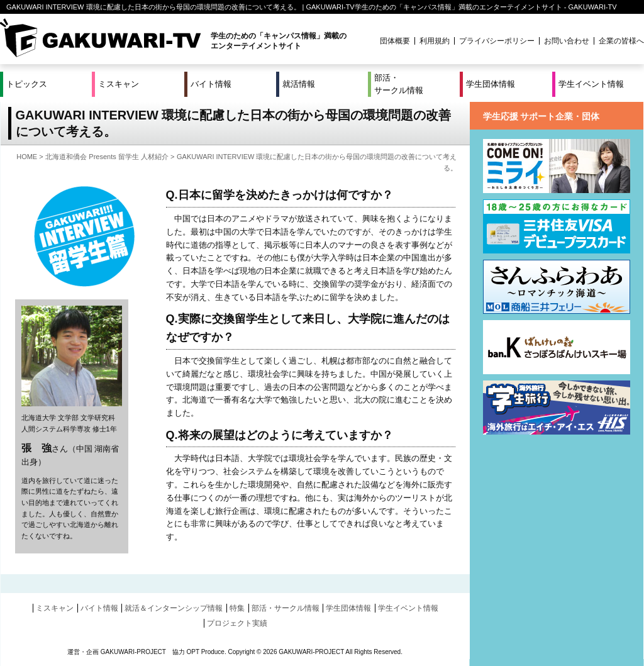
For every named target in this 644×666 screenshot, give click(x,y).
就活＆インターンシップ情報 (174, 608)
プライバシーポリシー (497, 41)
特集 (237, 608)
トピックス (27, 84)
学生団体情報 (491, 84)
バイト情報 (211, 84)
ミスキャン (119, 84)
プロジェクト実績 (237, 623)
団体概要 (395, 41)
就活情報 (299, 84)
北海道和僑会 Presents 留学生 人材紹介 (107, 157)
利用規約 (435, 41)
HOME (27, 157)
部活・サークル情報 (399, 84)
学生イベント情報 (591, 84)
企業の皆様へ (621, 41)
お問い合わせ (567, 41)
